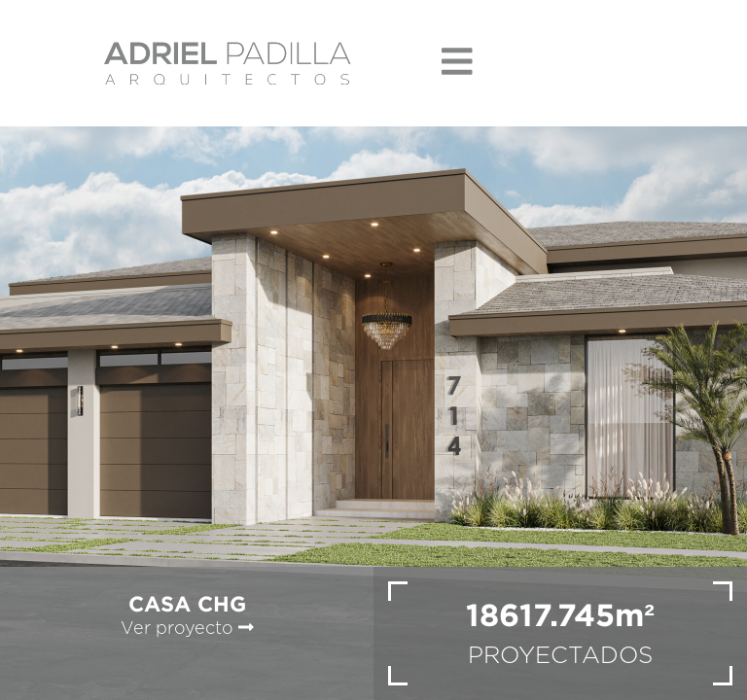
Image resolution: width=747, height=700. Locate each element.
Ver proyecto (187, 629)
